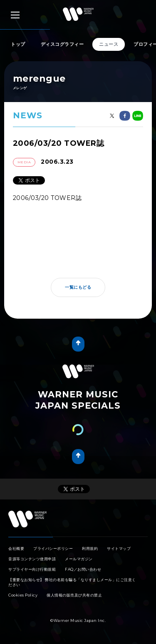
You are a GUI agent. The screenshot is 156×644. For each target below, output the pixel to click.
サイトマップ (119, 548)
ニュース (109, 44)
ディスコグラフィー (62, 44)
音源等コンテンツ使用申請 (32, 559)
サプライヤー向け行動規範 (32, 569)
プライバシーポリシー (53, 548)
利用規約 (90, 548)
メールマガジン (79, 559)
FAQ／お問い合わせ (83, 569)
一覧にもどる (78, 287)
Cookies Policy (23, 595)
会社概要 (16, 548)
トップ (18, 44)
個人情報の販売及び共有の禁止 (74, 595)
